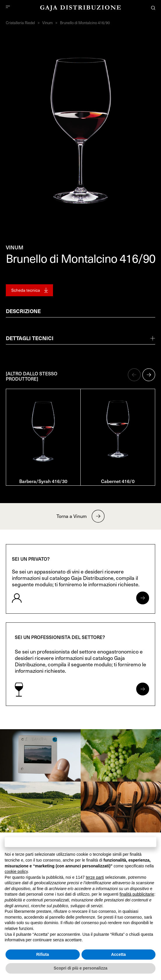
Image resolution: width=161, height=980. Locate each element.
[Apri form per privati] (143, 598)
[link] (40, 755)
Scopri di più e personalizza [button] (80, 968)
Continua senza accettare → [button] (80, 842)
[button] (134, 375)
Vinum (47, 23)
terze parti (95, 877)
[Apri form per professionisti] (143, 689)
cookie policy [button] (16, 871)
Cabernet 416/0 (118, 481)
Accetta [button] (118, 954)
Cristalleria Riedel (20, 23)
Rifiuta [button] (43, 954)
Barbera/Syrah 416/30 (43, 481)
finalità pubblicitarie (137, 894)
